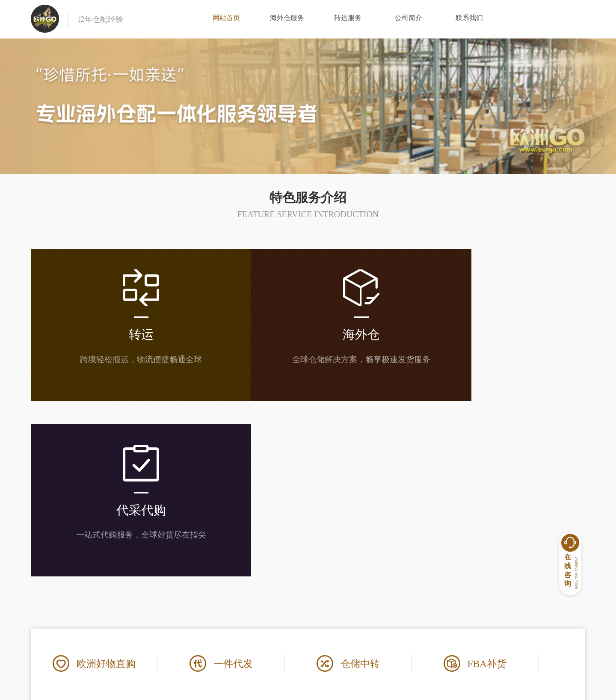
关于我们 (259, 595)
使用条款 (255, 628)
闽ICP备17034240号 (372, 687)
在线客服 (403, 613)
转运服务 (348, 19)
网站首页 (226, 19)
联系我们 (469, 19)
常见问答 (329, 628)
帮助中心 (332, 595)
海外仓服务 (287, 19)
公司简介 (409, 19)
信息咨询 (403, 628)
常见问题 (329, 613)
